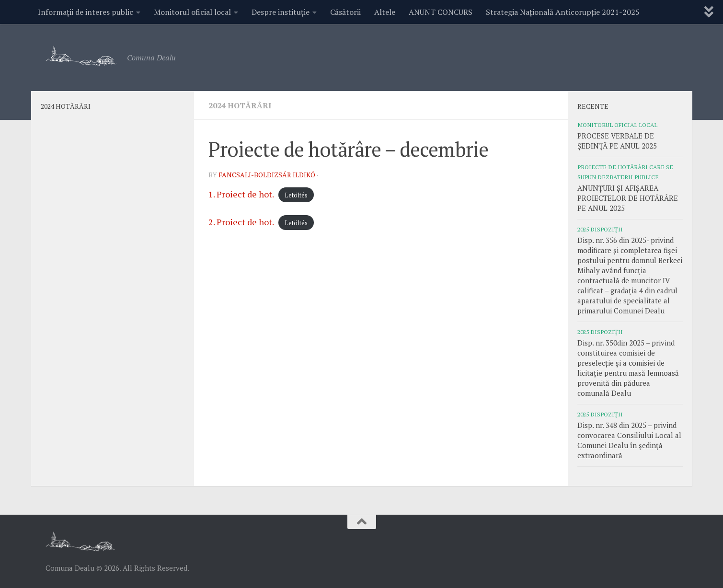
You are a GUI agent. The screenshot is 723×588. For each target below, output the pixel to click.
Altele (385, 12)
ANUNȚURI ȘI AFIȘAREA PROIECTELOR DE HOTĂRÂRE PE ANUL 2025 (628, 198)
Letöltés (296, 195)
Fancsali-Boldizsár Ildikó (267, 175)
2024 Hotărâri (240, 105)
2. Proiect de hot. (241, 222)
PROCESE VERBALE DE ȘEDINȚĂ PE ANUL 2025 (617, 141)
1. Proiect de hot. (241, 194)
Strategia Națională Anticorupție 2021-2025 (563, 12)
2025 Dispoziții (600, 229)
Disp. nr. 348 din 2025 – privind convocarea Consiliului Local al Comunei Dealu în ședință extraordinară (629, 440)
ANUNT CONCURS (441, 12)
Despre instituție (281, 12)
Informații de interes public (86, 12)
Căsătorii (345, 12)
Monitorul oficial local (192, 12)
